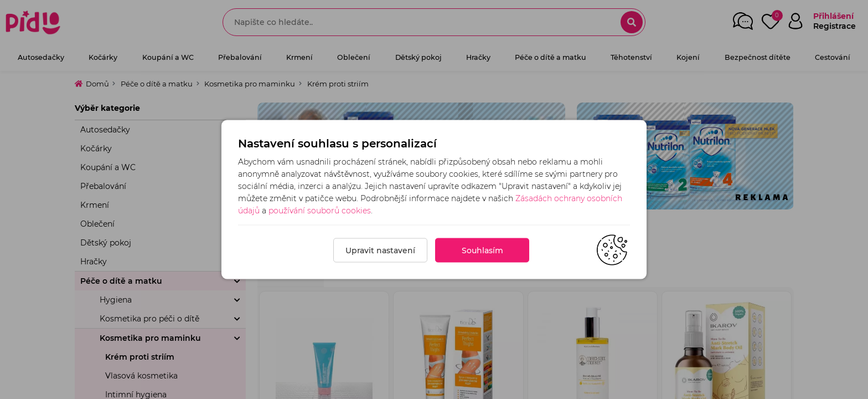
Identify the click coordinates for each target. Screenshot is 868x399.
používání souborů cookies (320, 211)
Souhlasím (482, 250)
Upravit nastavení (380, 250)
